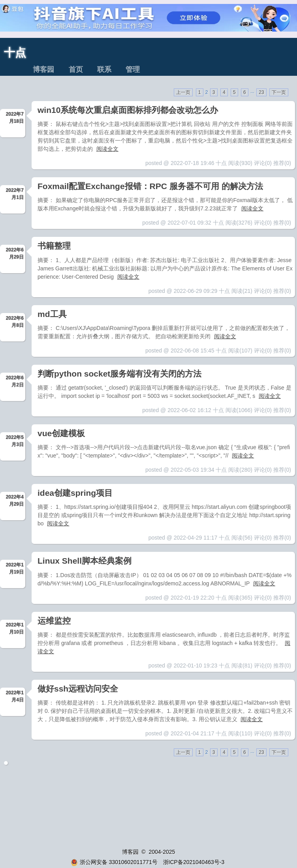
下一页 (279, 92)
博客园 (43, 69)
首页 (76, 69)
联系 (104, 69)
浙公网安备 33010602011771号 (114, 862)
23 (261, 92)
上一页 (183, 92)
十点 (15, 53)
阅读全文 (107, 149)
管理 (133, 69)
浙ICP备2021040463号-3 (194, 862)
